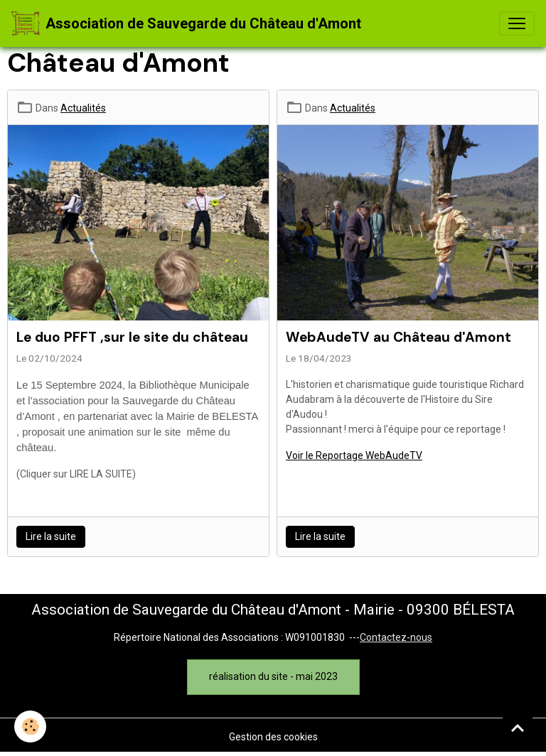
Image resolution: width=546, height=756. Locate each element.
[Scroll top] (518, 728)
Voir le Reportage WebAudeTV (354, 455)
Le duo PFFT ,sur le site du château (132, 337)
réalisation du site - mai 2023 (273, 676)
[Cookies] (30, 727)
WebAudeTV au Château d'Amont (398, 337)
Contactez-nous (396, 637)
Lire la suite (51, 536)
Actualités (83, 108)
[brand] (186, 23)
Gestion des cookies (273, 737)
